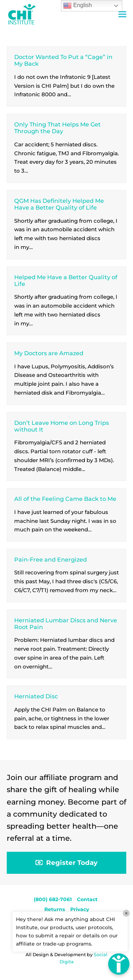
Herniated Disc (36, 696)
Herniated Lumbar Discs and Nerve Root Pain (66, 624)
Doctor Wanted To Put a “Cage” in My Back (63, 60)
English (77, 6)
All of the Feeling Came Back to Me (65, 499)
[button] (122, 14)
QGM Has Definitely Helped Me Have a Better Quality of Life (59, 204)
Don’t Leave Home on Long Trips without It (62, 426)
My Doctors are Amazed (49, 353)
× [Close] (126, 913)
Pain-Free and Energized (51, 559)
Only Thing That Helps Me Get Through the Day (57, 128)
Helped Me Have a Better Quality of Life (66, 280)
